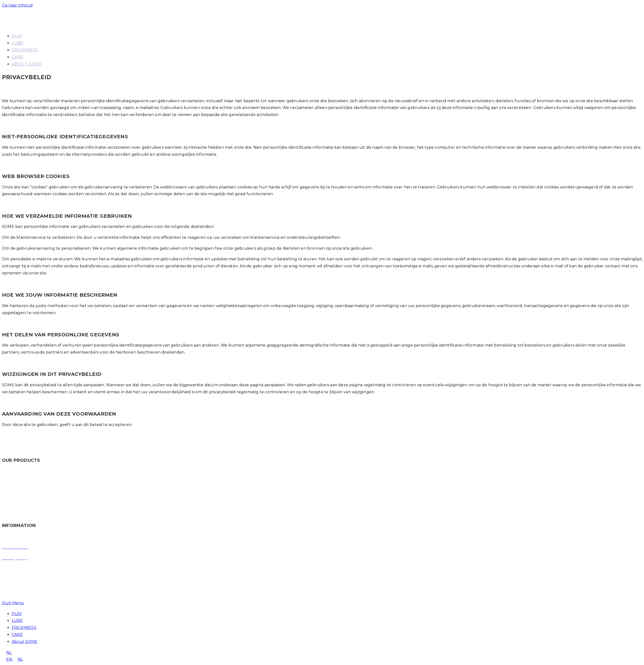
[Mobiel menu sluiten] (13, 603)
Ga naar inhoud (17, 5)
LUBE (17, 621)
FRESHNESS (24, 628)
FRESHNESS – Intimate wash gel (34, 504)
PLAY (17, 614)
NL (7, 653)
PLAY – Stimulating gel (24, 482)
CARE (17, 635)
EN (8, 659)
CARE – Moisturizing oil (24, 514)
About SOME (25, 642)
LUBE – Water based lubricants (33, 493)
